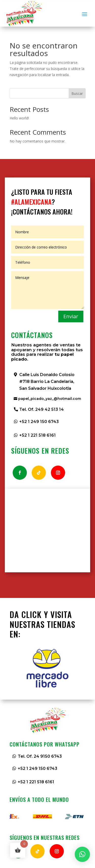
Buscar (77, 93)
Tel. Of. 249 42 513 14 (42, 409)
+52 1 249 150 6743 (39, 422)
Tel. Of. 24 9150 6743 (40, 756)
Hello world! (19, 118)
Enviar (71, 316)
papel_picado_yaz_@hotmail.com (50, 399)
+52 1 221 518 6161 (37, 435)
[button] (82, 854)
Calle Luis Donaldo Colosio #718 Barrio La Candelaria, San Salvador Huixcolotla (47, 382)
